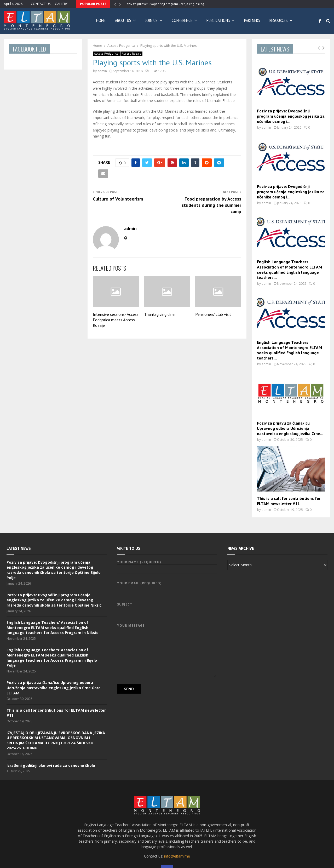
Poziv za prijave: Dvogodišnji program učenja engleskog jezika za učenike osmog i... (291, 116)
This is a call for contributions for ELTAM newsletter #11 (289, 501)
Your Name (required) (167, 566)
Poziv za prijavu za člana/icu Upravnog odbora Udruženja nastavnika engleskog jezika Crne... (290, 428)
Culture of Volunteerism (118, 199)
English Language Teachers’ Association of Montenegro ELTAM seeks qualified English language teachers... (289, 270)
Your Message (167, 628)
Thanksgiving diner (160, 314)
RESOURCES (279, 20)
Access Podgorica (106, 54)
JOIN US (151, 20)
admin (102, 71)
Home (101, 20)
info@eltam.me (177, 856)
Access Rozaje (131, 54)
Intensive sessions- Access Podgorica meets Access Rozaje (116, 320)
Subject (167, 608)
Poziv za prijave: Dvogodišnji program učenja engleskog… (166, 4)
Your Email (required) (167, 587)
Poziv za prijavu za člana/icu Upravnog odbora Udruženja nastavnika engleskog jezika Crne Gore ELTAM (54, 688)
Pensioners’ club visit (213, 314)
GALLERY (61, 4)
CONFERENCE (182, 20)
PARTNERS (252, 20)
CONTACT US (41, 4)
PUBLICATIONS (218, 20)
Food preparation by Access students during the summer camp (211, 205)
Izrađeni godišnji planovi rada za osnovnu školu (51, 765)
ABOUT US (123, 20)
